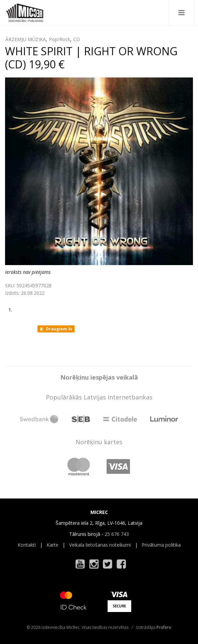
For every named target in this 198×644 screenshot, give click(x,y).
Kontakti (27, 545)
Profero (164, 627)
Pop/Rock (60, 39)
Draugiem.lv (55, 329)
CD (77, 39)
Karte (52, 545)
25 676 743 (117, 534)
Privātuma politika (161, 545)
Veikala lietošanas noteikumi (100, 545)
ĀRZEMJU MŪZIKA (26, 39)
